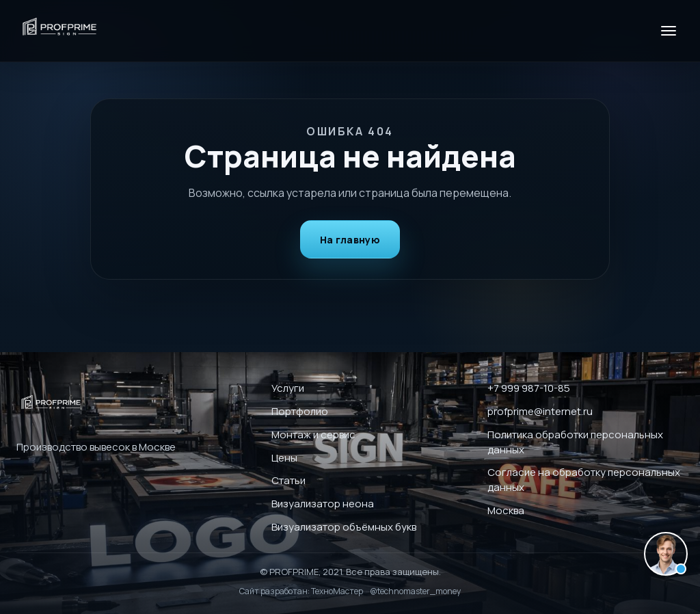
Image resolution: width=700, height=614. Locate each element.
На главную (350, 240)
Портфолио (300, 411)
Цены (284, 458)
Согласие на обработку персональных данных (584, 480)
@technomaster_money (415, 591)
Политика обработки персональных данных (575, 442)
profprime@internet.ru (540, 411)
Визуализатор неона (323, 504)
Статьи (288, 480)
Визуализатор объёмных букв (344, 527)
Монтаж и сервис (313, 435)
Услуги (288, 388)
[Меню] (669, 31)
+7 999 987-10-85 (529, 388)
